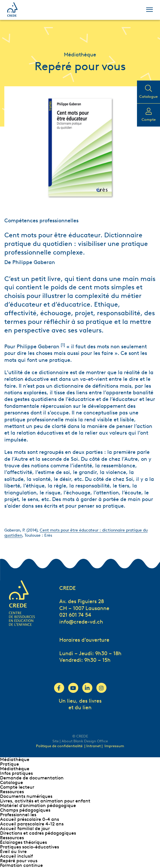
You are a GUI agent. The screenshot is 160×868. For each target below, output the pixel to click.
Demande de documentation (32, 778)
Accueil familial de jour (25, 828)
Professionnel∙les (18, 815)
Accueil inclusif (16, 856)
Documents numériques (26, 796)
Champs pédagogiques (25, 810)
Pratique (9, 764)
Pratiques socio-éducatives (29, 847)
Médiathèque (15, 759)
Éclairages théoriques (23, 842)
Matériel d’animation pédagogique (38, 805)
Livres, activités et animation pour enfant (45, 801)
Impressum (114, 746)
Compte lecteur (17, 787)
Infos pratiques (16, 773)
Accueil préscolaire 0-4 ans (29, 819)
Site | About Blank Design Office (80, 741)
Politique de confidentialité (59, 746)
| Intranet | (94, 746)
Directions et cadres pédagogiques (38, 833)
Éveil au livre (13, 851)
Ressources (12, 792)
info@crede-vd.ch (81, 622)
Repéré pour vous (19, 861)
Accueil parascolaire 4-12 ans (32, 824)
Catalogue (12, 782)
